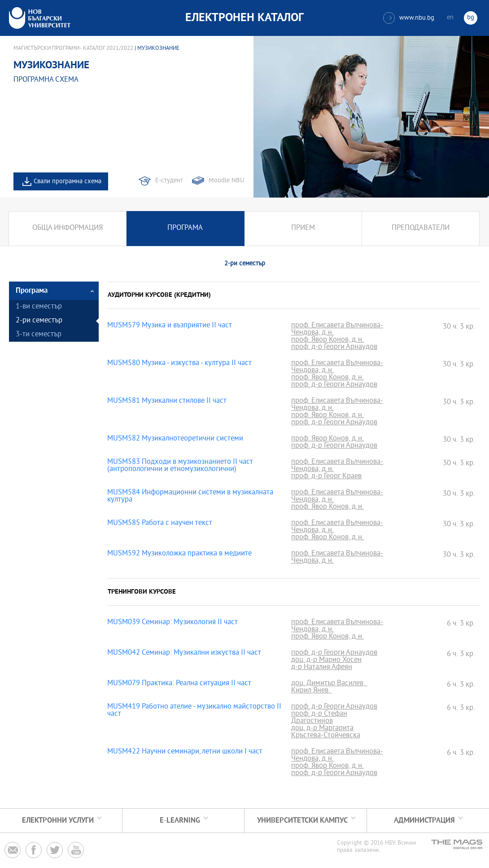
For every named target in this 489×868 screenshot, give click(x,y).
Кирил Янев (312, 691)
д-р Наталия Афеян (322, 668)
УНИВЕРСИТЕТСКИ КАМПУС (302, 821)
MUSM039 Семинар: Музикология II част (172, 623)
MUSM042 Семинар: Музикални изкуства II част (184, 653)
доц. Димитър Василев (329, 684)
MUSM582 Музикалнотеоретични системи (175, 439)
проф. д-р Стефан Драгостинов (319, 718)
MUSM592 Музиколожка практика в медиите (179, 554)
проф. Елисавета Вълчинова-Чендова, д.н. (337, 330)
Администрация (424, 821)
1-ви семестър (39, 307)
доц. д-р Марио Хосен (326, 661)
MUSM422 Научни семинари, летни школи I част (185, 752)
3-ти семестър (39, 335)
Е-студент (169, 181)
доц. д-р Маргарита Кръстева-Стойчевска (326, 732)
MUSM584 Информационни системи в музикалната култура (190, 497)
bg (471, 18)
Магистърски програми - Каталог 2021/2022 (73, 48)
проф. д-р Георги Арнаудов (334, 348)
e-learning (180, 821)
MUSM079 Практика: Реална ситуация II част (179, 684)
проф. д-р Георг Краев (326, 477)
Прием (303, 228)
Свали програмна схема (68, 182)
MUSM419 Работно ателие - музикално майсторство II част (194, 711)
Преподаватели (421, 228)
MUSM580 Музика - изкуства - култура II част (179, 364)
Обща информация (68, 228)
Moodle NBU (226, 181)
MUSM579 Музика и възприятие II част (170, 326)
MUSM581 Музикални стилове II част (167, 401)
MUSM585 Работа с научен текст (160, 524)
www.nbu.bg (409, 18)
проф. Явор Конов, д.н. (327, 340)
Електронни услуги (58, 821)
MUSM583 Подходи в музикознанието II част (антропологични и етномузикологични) (180, 466)
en (450, 18)
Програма (185, 228)
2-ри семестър (39, 321)
